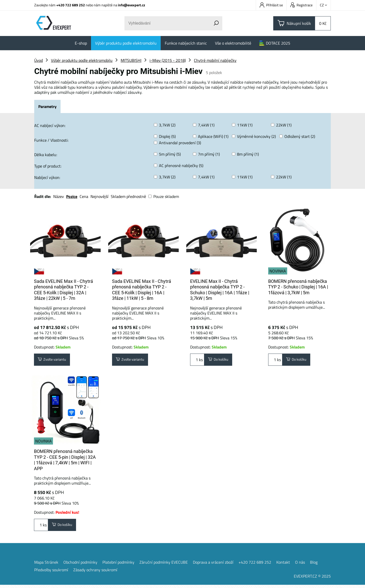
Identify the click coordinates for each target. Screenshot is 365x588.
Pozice (72, 196)
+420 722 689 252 (71, 5)
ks (197, 360)
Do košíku (220, 360)
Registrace (301, 5)
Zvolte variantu (55, 360)
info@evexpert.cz (131, 5)
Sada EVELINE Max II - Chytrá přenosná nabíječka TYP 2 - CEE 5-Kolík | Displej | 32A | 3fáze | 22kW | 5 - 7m (63, 290)
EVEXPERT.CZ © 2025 (312, 579)
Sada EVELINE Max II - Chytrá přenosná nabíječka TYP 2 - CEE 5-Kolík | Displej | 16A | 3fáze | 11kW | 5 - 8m (142, 290)
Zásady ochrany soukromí (95, 573)
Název (59, 196)
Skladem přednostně (128, 196)
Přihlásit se (271, 5)
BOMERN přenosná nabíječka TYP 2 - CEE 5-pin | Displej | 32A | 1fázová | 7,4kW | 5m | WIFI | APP (65, 461)
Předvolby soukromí (51, 573)
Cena (84, 196)
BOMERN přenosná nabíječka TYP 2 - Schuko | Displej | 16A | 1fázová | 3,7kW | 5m (298, 287)
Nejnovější (99, 196)
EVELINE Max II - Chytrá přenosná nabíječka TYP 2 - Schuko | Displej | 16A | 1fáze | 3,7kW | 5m (220, 290)
